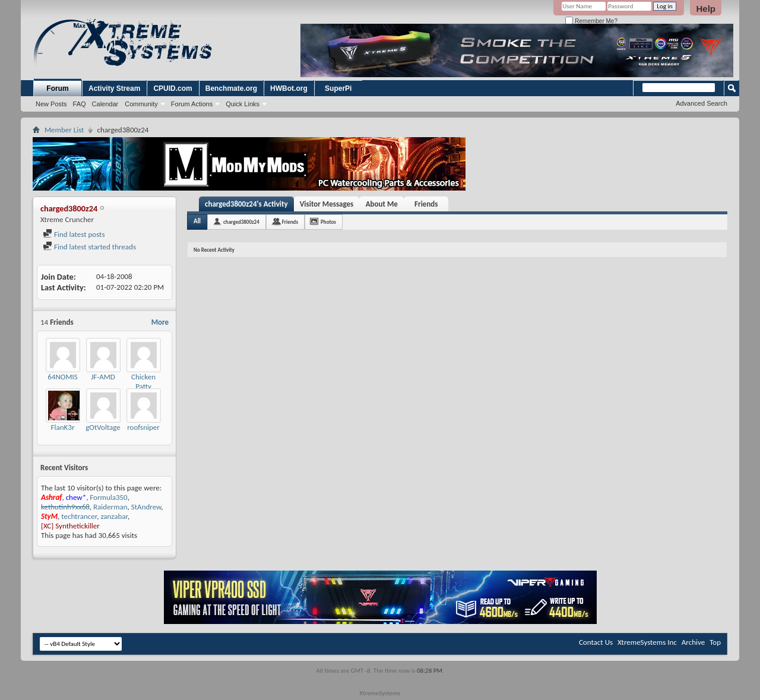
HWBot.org (289, 88)
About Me (382, 204)
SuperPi (338, 88)
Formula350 (108, 497)
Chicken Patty (143, 381)
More (160, 322)
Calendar (105, 104)
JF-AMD (103, 377)
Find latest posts (74, 234)
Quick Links (243, 104)
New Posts (51, 104)
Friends (426, 204)
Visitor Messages (327, 204)
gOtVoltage (103, 427)
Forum (57, 88)
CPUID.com (172, 88)
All (197, 221)
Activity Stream (114, 88)
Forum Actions (192, 104)
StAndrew (146, 507)
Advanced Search (702, 103)
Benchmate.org (231, 88)
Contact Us (596, 642)
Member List (64, 130)
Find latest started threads (89, 247)
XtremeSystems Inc (647, 642)
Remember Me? (591, 21)
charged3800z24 (241, 222)
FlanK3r (63, 427)
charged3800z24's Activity (246, 204)
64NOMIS (63, 377)
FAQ (80, 104)
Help (706, 9)
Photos (328, 222)
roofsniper (143, 427)
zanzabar (114, 516)
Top (715, 642)
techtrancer (79, 516)
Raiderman (110, 507)
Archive (693, 642)
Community (141, 104)
